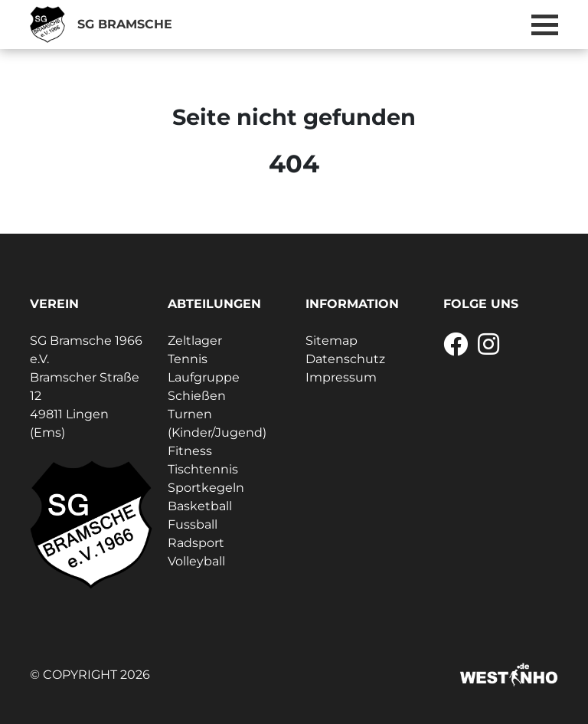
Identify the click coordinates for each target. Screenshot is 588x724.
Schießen (197, 396)
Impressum (341, 377)
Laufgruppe (204, 377)
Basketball (200, 506)
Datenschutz (345, 359)
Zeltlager (195, 341)
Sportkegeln (206, 488)
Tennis (188, 359)
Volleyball (196, 561)
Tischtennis (203, 469)
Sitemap (332, 341)
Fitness (190, 451)
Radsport (196, 543)
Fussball (193, 524)
